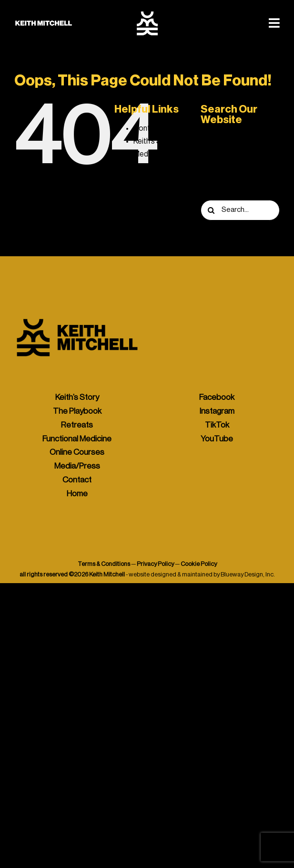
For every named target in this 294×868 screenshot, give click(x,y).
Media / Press (156, 154)
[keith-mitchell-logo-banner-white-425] (44, 24)
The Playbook (157, 193)
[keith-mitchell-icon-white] (147, 15)
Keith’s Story (154, 141)
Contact (147, 128)
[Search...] (240, 210)
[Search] (211, 210)
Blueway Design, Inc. (248, 574)
